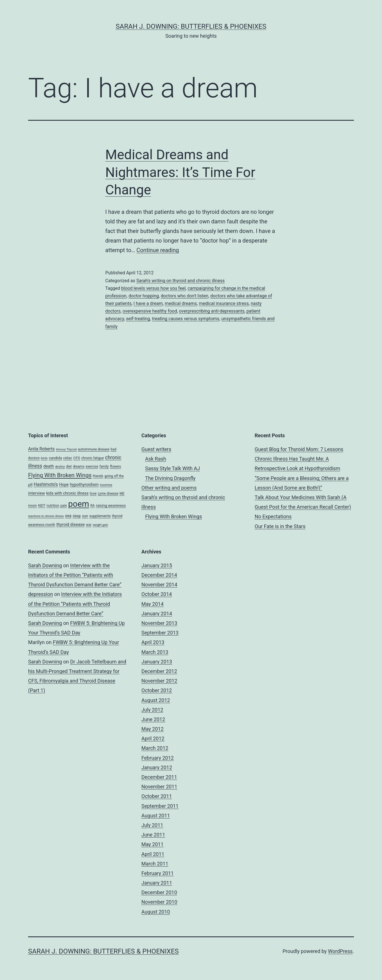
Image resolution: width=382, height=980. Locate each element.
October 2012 (157, 690)
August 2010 (156, 912)
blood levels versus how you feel (153, 288)
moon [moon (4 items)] (32, 506)
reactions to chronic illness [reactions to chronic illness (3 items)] (46, 516)
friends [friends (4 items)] (98, 476)
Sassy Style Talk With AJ (172, 468)
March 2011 (155, 864)
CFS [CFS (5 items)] (77, 458)
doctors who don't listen (185, 296)
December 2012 (159, 671)
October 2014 (157, 594)
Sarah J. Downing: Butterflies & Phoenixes (191, 26)
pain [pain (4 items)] (64, 506)
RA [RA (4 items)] (92, 506)
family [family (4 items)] (104, 467)
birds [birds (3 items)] (44, 458)
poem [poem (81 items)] (78, 504)
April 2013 (153, 642)
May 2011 (152, 844)
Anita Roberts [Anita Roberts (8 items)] (41, 449)
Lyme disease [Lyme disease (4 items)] (108, 494)
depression (40, 594)
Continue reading (158, 250)
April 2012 (153, 738)
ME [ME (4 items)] (122, 494)
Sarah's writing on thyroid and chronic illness (180, 281)
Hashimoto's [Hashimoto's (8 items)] (46, 484)
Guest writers (156, 449)
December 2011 (159, 777)
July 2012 (152, 710)
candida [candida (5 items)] (56, 458)
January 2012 (157, 767)
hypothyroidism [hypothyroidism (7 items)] (84, 485)
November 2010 (159, 902)
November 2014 (159, 585)
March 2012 (155, 748)
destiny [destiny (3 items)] (60, 467)
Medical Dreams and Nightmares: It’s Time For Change (180, 172)
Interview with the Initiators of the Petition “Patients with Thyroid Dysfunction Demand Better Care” (75, 575)
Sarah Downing (45, 565)
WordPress (340, 951)
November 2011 (159, 787)
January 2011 (157, 883)
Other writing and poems (169, 488)
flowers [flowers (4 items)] (116, 467)
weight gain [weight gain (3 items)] (100, 525)
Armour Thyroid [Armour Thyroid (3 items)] (66, 449)
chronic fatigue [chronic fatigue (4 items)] (92, 458)
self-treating (138, 319)
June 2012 (153, 719)
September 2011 (160, 806)
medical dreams (181, 303)
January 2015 (157, 565)
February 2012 (158, 758)
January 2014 (157, 614)
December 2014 (159, 575)
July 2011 (152, 825)
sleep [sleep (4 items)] (77, 516)
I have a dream (148, 303)
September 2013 (160, 633)
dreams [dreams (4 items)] (79, 467)
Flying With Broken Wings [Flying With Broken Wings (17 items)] (60, 475)
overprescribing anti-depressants (212, 311)
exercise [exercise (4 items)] (92, 467)
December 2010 (159, 892)
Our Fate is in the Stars (280, 526)
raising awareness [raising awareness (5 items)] (111, 505)
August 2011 (156, 816)
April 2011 (153, 854)
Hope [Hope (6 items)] (64, 485)
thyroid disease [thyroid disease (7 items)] (70, 524)
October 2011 (157, 796)
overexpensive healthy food (150, 311)
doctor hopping (144, 296)
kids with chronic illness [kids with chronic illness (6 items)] (67, 493)
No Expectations (273, 516)
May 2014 (152, 604)
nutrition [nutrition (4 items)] (53, 506)
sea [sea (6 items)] (68, 516)
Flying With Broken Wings (173, 516)
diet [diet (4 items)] (69, 467)
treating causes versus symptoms (186, 319)
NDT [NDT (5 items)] (42, 505)
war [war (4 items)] (89, 525)
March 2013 (155, 652)
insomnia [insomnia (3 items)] (106, 485)
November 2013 (159, 623)
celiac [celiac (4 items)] (68, 458)
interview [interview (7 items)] (37, 493)
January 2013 (157, 662)
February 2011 (158, 873)
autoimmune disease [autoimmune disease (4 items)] (94, 449)
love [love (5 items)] (93, 493)
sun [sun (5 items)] (85, 516)
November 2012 (159, 681)
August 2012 (156, 700)
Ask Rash (156, 459)
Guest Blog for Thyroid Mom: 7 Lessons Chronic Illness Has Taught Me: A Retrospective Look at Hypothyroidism (299, 459)
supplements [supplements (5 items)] (100, 516)
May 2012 (152, 729)
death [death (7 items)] (49, 466)
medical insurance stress (224, 303)
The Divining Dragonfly (170, 478)
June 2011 (153, 835)
